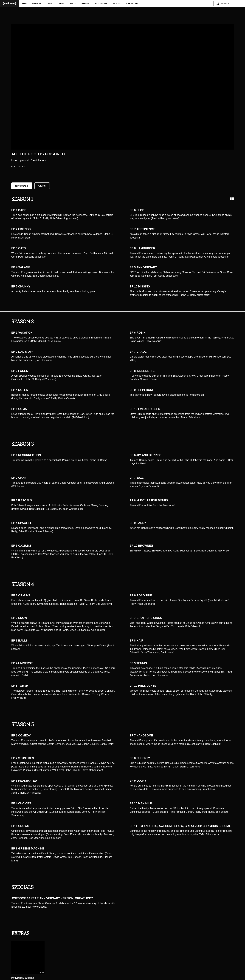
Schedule (85, 4)
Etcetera (117, 4)
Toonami (50, 4)
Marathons (37, 4)
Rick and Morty (133, 4)
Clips (42, 186)
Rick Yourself (101, 4)
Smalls (73, 4)
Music (62, 4)
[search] (240, 4)
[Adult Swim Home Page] (9, 4)
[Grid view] (232, 198)
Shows (24, 4)
